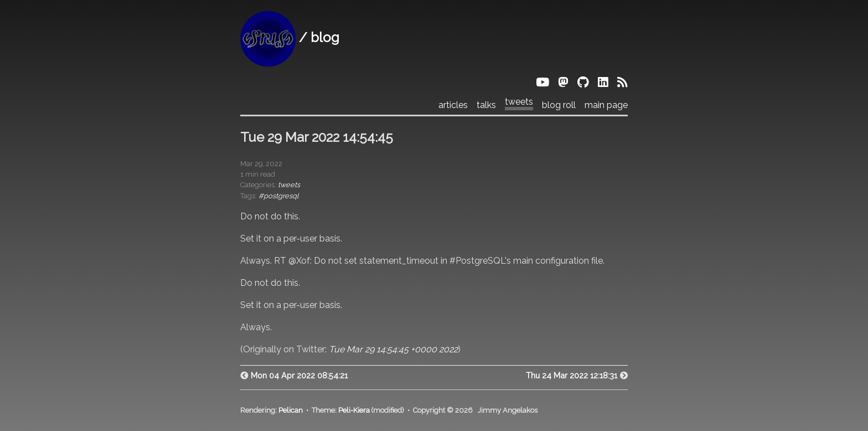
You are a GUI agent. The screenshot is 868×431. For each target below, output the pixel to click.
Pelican (291, 410)
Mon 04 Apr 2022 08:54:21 (299, 375)
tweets (519, 102)
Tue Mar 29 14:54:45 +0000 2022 (393, 349)
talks (486, 105)
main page (606, 105)
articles (453, 105)
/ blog (290, 37)
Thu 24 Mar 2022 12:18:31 (572, 375)
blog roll (559, 105)
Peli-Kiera (354, 410)
